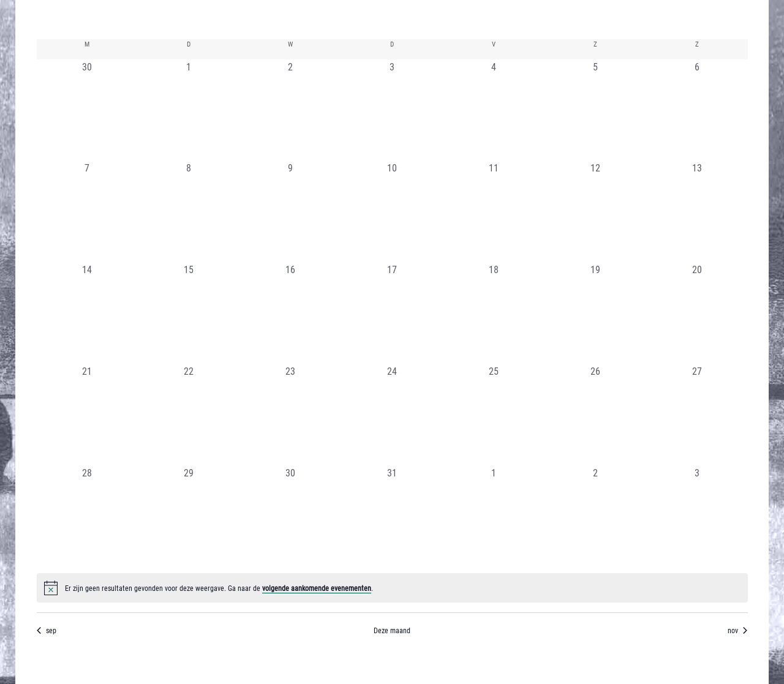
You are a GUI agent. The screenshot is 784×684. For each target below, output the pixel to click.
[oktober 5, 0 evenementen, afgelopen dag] (595, 110)
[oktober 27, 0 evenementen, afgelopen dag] (697, 415)
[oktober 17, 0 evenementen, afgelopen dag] (392, 313)
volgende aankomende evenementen (317, 588)
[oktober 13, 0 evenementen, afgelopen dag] (697, 211)
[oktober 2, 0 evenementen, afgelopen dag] (290, 110)
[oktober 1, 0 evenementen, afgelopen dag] (189, 110)
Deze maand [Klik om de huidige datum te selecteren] (392, 630)
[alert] (392, 588)
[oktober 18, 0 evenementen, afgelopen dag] (494, 313)
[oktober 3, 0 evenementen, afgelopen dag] (392, 110)
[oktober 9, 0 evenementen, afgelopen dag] (290, 211)
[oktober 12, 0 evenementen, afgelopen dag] (595, 211)
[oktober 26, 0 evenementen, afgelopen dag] (595, 415)
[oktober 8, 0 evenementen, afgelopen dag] (189, 211)
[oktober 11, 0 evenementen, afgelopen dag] (494, 211)
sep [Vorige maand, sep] (47, 630)
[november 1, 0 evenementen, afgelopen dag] (494, 516)
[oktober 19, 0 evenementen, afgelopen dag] (595, 313)
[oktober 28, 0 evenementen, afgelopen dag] (88, 516)
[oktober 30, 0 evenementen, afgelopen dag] (290, 516)
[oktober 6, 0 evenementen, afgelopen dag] (697, 110)
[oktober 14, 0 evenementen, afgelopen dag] (88, 313)
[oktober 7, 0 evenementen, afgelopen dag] (88, 211)
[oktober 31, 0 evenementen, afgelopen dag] (392, 516)
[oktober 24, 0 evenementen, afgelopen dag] (392, 415)
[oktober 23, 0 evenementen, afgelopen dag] (290, 415)
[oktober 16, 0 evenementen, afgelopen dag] (290, 313)
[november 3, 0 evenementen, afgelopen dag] (697, 516)
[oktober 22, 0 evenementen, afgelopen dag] (189, 415)
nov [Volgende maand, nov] (737, 630)
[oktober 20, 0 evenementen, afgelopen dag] (697, 313)
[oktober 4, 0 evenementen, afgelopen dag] (494, 110)
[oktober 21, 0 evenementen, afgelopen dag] (88, 415)
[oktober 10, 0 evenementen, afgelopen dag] (392, 211)
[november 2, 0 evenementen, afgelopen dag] (595, 516)
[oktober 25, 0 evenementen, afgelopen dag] (494, 415)
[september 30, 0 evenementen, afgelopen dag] (88, 110)
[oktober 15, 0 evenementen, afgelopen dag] (189, 313)
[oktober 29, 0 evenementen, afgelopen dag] (189, 516)
